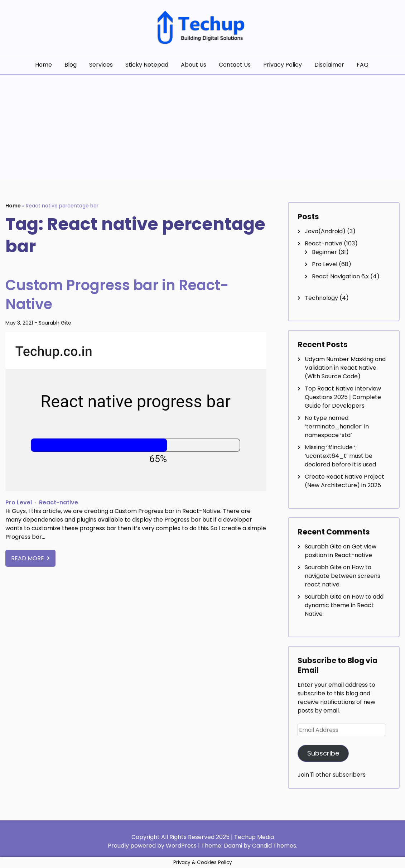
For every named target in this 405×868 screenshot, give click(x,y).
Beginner (324, 252)
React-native (59, 502)
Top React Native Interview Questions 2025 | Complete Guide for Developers (343, 397)
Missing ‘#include (340, 456)
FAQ (363, 65)
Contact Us (235, 65)
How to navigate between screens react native (343, 576)
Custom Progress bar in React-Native (118, 294)
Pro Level (19, 502)
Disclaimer (329, 65)
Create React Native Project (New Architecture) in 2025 (344, 481)
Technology (321, 298)
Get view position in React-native (341, 551)
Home (44, 65)
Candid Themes (274, 846)
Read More (28, 558)
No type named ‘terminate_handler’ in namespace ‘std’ (337, 426)
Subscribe (323, 753)
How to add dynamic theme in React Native (344, 605)
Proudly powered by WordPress (153, 846)
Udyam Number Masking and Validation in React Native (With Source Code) (345, 368)
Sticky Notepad (147, 65)
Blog (71, 65)
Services (101, 65)
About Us (194, 65)
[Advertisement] (202, 129)
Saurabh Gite (55, 322)
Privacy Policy (283, 65)
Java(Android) (325, 231)
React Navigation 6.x (340, 276)
